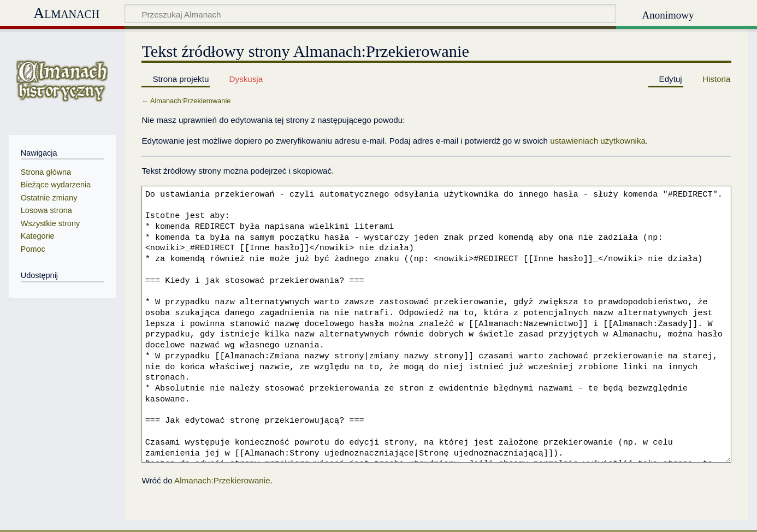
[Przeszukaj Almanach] (370, 14)
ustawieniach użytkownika (598, 141)
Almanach (66, 13)
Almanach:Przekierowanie (190, 101)
